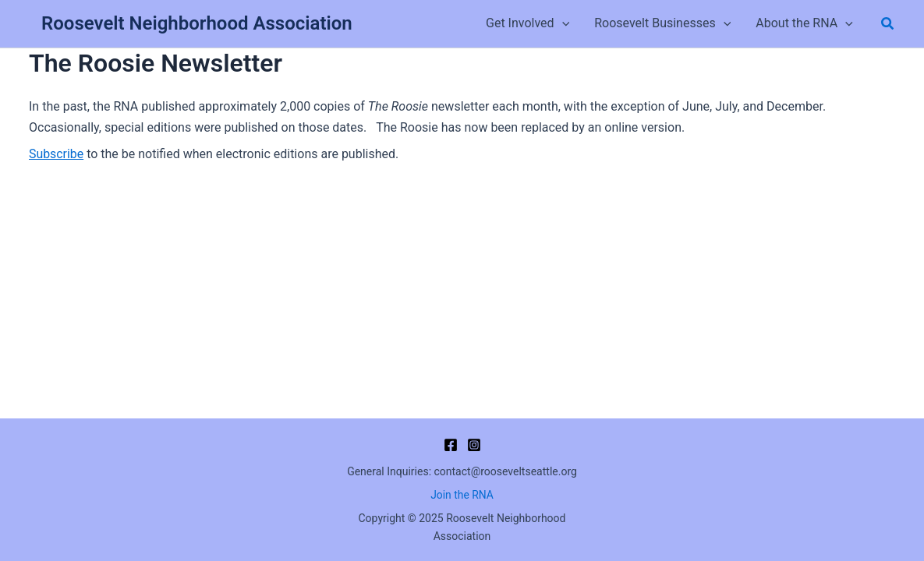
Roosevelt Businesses (662, 23)
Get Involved (527, 23)
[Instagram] (474, 445)
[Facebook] (451, 445)
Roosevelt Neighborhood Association (197, 23)
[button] (562, 23)
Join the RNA (462, 495)
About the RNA (804, 23)
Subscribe (57, 154)
